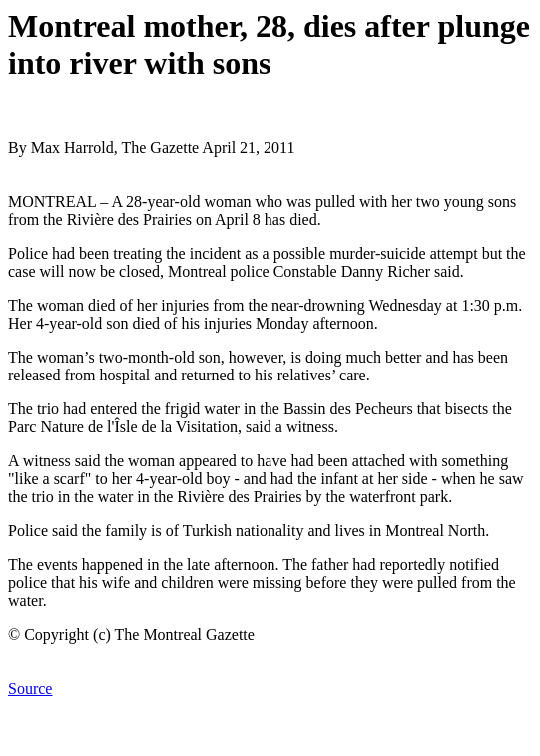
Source (30, 689)
